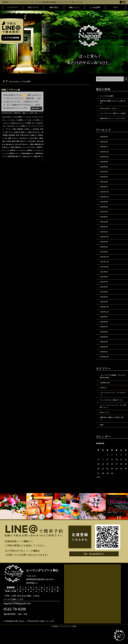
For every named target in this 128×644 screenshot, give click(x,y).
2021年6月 (104, 298)
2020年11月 (105, 324)
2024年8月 (104, 174)
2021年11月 (105, 272)
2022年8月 (104, 252)
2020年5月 (104, 350)
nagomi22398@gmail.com (18, 620)
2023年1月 (104, 241)
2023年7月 (104, 221)
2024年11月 (105, 159)
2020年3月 (104, 355)
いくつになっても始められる (16, 127)
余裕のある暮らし (36, 136)
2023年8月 (104, 215)
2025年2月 (104, 148)
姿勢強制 (20, 139)
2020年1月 (104, 365)
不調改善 (32, 133)
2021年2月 (104, 314)
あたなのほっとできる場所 (13, 121)
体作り (16, 136)
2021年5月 (104, 303)
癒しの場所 (17, 145)
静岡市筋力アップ (36, 160)
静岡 (39, 151)
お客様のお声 (105, 397)
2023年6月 (104, 226)
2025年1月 (104, 153)
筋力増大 (13, 148)
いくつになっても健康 (18, 124)
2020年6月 (104, 345)
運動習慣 (22, 151)
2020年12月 (105, 319)
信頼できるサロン (9, 139)
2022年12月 (105, 247)
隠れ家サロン (31, 151)
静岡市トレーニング (31, 154)
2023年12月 (105, 200)
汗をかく (34, 142)
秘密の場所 (36, 145)
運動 (15, 151)
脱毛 (102, 441)
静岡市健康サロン (21, 160)
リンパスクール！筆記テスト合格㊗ (113, 115)
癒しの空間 (27, 145)
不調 (26, 133)
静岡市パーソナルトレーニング (29, 157)
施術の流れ (54, 7)
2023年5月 (104, 231)
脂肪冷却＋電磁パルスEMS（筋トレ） (27, 117)
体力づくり (24, 136)
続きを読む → (36, 108)
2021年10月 (105, 278)
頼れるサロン (25, 163)
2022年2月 (104, 262)
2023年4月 (104, 236)
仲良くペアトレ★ (11, 90)
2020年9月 (104, 329)
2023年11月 (105, 205)
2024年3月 (104, 184)
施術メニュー (74, 7)
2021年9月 (104, 283)
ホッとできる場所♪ (108, 96)
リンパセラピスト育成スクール (112, 415)
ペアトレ (20, 133)
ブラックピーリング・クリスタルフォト (113, 409)
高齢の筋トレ (37, 163)
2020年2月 (104, 360)
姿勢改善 (28, 139)
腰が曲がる (33, 148)
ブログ (115, 7)
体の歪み (9, 136)
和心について (33, 7)
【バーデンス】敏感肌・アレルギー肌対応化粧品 (113, 390)
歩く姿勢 (26, 142)
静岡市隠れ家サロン (11, 163)
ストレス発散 (30, 130)
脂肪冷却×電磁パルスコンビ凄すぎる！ (113, 103)
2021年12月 (105, 267)
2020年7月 (104, 340)
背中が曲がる (22, 148)
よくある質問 (95, 7)
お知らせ (104, 402)
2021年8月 (104, 288)
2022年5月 (104, 257)
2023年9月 (104, 210)
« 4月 (98, 493)
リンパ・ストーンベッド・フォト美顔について (113, 421)
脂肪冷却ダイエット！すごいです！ (112, 123)
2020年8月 (104, 334)
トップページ (13, 7)
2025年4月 (104, 143)
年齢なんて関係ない (14, 142)
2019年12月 (105, 371)
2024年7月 (104, 179)
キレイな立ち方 (18, 130)
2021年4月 (104, 309)
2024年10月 (105, 164)
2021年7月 (104, 293)
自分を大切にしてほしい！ (111, 109)
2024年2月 (104, 190)
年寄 (34, 139)
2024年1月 (104, 195)
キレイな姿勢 (34, 127)
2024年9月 (104, 169)
